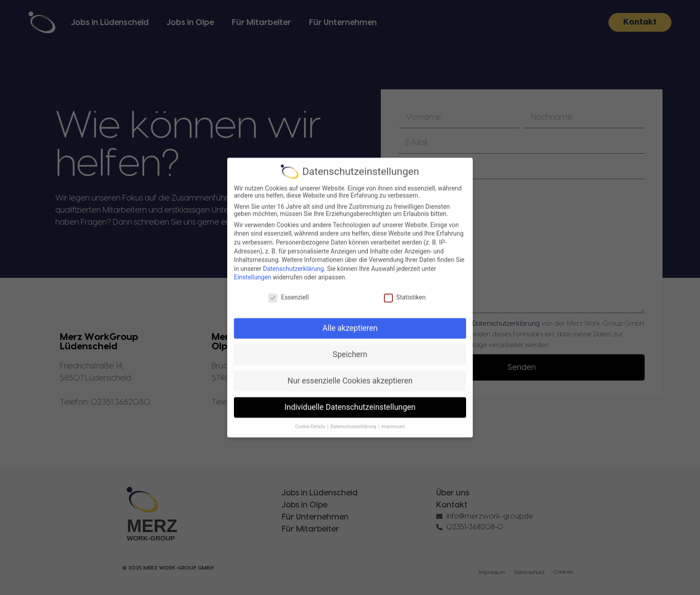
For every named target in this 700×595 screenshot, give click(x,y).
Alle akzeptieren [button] (350, 336)
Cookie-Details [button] (311, 434)
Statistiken (405, 305)
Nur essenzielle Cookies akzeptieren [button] (350, 389)
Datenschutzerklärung (293, 277)
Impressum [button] (393, 434)
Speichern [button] (350, 362)
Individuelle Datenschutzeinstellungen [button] (350, 415)
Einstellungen (253, 285)
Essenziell (288, 305)
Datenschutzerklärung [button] (354, 434)
